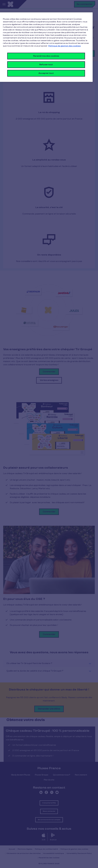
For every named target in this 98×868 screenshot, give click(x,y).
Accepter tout (46, 73)
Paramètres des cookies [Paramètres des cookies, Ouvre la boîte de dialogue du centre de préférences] (46, 56)
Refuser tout (46, 65)
